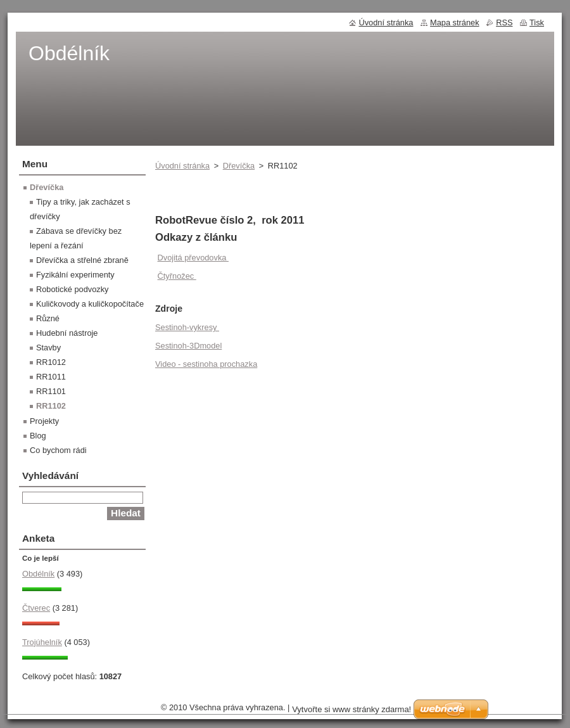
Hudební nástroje (67, 333)
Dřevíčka (239, 166)
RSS (504, 22)
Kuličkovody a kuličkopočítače (90, 304)
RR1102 (51, 406)
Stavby (48, 348)
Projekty (44, 421)
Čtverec (36, 608)
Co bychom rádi (58, 450)
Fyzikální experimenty (75, 275)
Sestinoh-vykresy (187, 327)
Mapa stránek (455, 22)
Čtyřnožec (177, 276)
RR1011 (51, 377)
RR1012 (51, 362)
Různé (48, 318)
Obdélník (38, 574)
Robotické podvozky (73, 289)
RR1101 (51, 391)
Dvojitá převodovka (193, 258)
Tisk (537, 22)
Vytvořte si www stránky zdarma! (351, 709)
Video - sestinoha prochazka (206, 364)
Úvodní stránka (182, 166)
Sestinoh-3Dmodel (188, 346)
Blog (38, 436)
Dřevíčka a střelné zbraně (82, 260)
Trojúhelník (42, 642)
